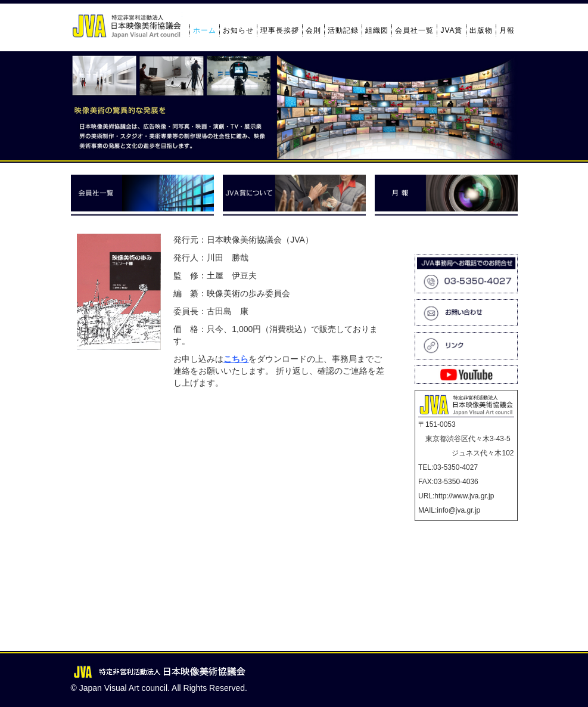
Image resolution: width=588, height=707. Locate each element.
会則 (313, 30)
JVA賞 (451, 30)
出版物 (481, 30)
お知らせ (238, 30)
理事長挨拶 (280, 30)
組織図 (377, 30)
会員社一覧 (414, 30)
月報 (507, 30)
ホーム (205, 30)
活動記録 (343, 30)
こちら (236, 359)
